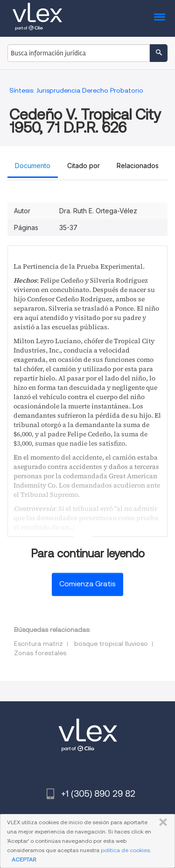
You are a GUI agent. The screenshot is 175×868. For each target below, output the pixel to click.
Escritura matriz (38, 644)
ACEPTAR (24, 859)
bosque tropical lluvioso (111, 644)
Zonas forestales (40, 653)
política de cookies (125, 850)
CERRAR (161, 822)
